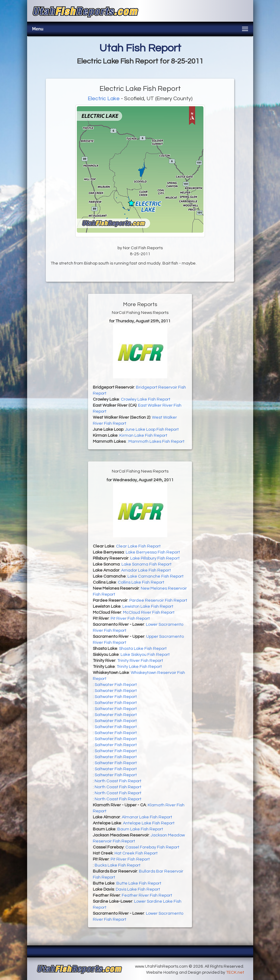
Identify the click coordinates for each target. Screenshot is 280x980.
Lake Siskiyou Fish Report (145, 655)
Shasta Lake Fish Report (143, 649)
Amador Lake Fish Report (146, 570)
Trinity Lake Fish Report (139, 667)
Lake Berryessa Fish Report (153, 552)
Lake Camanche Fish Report (156, 576)
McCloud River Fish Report (149, 612)
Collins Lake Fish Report (141, 582)
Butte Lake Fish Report (139, 883)
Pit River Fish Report (130, 619)
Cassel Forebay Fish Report (152, 847)
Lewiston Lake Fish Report (148, 606)
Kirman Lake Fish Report (143, 436)
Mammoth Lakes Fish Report (156, 442)
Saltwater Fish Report (116, 685)
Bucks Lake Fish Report (118, 865)
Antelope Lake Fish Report (149, 823)
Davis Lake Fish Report (138, 889)
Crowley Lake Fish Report (146, 399)
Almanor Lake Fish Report (147, 817)
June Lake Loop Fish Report (152, 430)
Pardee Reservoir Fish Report (158, 600)
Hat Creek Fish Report (136, 853)
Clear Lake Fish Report (138, 546)
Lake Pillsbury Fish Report (155, 558)
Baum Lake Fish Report (140, 829)
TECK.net (235, 972)
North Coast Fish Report (118, 781)
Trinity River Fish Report (140, 661)
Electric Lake (104, 99)
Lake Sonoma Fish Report (146, 564)
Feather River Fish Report (147, 895)
